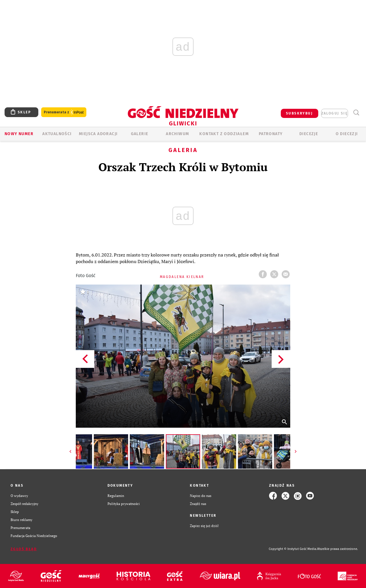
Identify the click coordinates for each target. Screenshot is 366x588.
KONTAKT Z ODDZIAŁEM (224, 134)
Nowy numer (19, 134)
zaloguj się (335, 113)
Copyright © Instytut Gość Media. (293, 549)
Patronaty (271, 134)
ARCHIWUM (177, 134)
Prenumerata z (64, 112)
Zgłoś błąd (24, 549)
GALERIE (140, 134)
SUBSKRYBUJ (299, 113)
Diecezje (309, 134)
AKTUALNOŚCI (57, 134)
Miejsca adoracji (98, 134)
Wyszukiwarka (356, 113)
